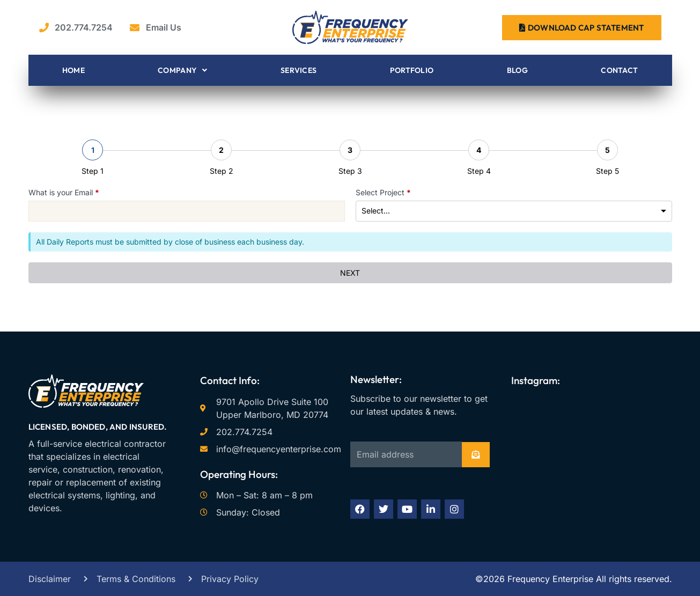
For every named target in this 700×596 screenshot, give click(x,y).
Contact (619, 70)
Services (299, 70)
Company (182, 70)
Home (73, 70)
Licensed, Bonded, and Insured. (98, 427)
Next (350, 273)
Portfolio (412, 70)
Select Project (383, 192)
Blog (517, 70)
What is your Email (64, 192)
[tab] (93, 158)
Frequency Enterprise (549, 579)
